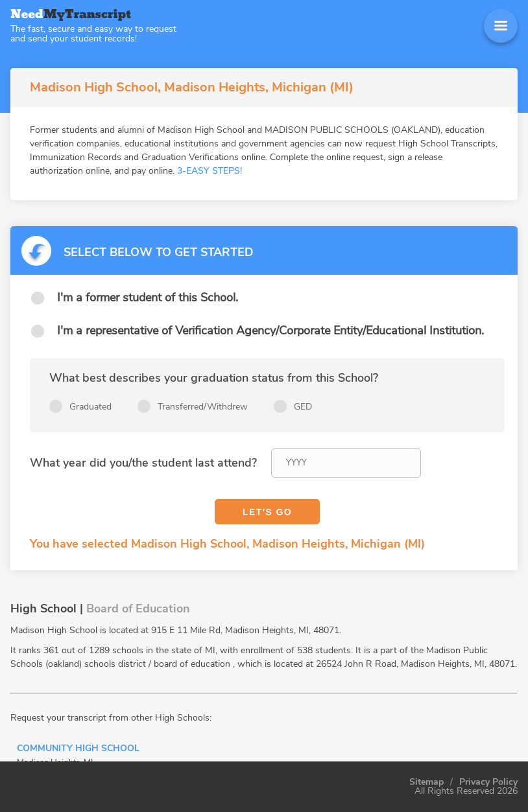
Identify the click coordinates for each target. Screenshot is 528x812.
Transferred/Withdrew (203, 407)
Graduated (90, 407)
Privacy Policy (488, 782)
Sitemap (426, 782)
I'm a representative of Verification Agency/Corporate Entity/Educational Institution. (270, 331)
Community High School (78, 749)
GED (303, 407)
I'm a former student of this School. (148, 297)
